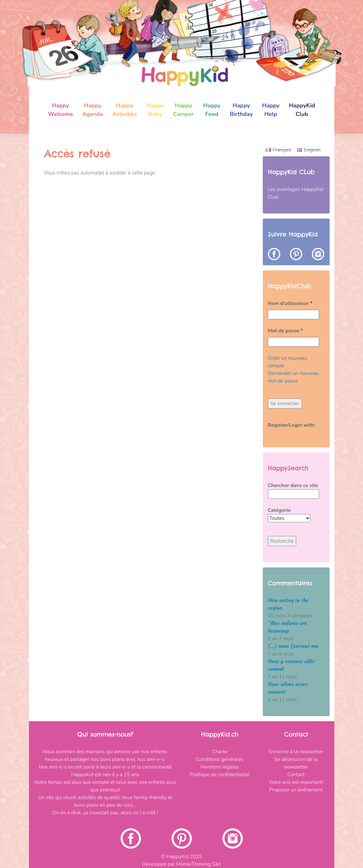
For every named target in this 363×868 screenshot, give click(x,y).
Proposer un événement (296, 790)
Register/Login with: (292, 425)
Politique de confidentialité (220, 775)
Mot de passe (285, 331)
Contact (296, 775)
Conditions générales (220, 759)
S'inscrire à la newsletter (296, 752)
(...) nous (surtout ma (293, 646)
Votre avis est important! (296, 782)
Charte (220, 752)
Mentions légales (220, 767)
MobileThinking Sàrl (199, 864)
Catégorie (279, 510)
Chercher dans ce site (293, 485)
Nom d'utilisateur (290, 303)
